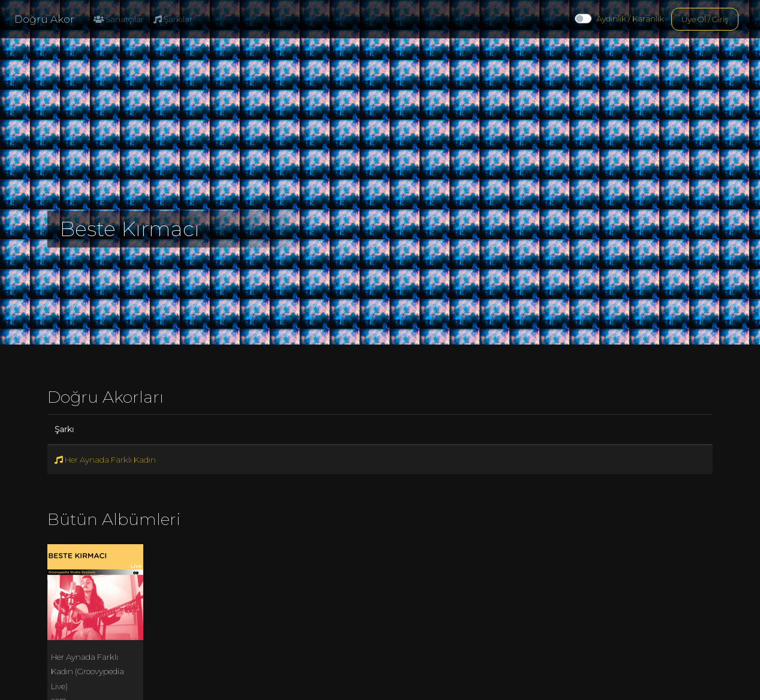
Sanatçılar (119, 19)
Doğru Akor (44, 19)
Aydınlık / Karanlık (630, 19)
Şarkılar (173, 19)
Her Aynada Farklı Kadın (105, 460)
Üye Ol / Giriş (705, 19)
